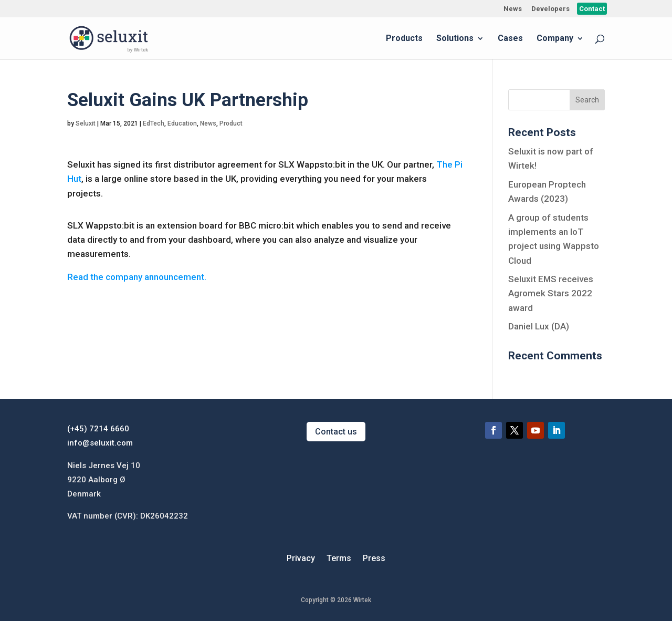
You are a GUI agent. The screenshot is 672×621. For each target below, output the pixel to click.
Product (231, 123)
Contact (592, 9)
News (513, 9)
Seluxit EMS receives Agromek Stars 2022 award (551, 293)
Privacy (301, 559)
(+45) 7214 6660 (98, 429)
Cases (510, 39)
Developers (550, 9)
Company (555, 39)
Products (404, 39)
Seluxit (86, 123)
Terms (339, 559)
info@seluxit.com (100, 443)
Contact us (336, 432)
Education (182, 123)
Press (374, 559)
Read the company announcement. (137, 277)
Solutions (455, 39)
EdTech (154, 123)
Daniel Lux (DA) (539, 326)
